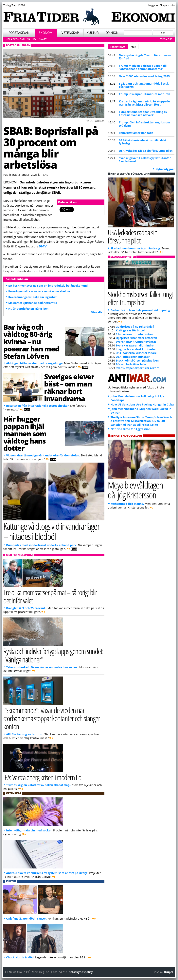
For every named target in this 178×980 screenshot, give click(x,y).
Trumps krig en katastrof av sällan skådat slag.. (38, 785)
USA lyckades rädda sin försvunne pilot (146, 151)
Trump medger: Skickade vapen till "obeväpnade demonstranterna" (143, 67)
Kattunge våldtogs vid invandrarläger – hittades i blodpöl (51, 531)
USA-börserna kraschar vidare (136, 353)
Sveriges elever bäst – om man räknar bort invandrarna (69, 387)
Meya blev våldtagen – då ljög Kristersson (138, 490)
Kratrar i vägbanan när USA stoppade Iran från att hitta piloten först (144, 103)
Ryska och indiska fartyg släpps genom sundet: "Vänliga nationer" (53, 655)
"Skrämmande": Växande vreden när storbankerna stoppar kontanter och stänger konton (52, 718)
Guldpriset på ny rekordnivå (135, 327)
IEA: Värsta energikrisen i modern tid (42, 777)
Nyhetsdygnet (165, 169)
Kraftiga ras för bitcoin (131, 330)
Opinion (112, 33)
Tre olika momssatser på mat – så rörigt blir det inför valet (50, 596)
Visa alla (97, 312)
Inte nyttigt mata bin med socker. (29, 830)
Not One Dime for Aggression (131, 429)
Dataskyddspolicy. (81, 972)
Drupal (169, 972)
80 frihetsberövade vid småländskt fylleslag (143, 142)
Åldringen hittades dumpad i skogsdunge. (35, 363)
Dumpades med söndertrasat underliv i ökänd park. (42, 545)
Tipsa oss (166, 39)
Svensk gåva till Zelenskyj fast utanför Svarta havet (145, 160)
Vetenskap (70, 33)
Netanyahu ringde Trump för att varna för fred (145, 57)
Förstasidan (19, 33)
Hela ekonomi (15, 39)
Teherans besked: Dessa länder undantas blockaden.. (42, 667)
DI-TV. (43, 246)
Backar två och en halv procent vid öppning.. (141, 310)
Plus (133, 47)
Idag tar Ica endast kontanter (136, 349)
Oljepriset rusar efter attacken (136, 338)
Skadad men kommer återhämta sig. (136, 248)
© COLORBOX (95, 121)
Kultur (93, 33)
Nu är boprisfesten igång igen (28, 309)
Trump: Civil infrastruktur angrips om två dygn (144, 124)
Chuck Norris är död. (20, 957)
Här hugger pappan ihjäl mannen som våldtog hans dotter (25, 433)
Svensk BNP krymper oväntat (136, 342)
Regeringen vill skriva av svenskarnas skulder (39, 291)
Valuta (32, 39)
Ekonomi (46, 33)
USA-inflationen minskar (133, 357)
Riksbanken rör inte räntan (134, 334)
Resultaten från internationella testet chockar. (38, 406)
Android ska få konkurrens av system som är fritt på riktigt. (47, 873)
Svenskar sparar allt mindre (135, 345)
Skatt (43, 39)
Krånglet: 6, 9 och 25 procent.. (26, 608)
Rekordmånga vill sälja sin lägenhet (32, 297)
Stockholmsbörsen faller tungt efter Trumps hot (140, 298)
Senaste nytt (119, 46)
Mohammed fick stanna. (127, 504)
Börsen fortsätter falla (131, 364)
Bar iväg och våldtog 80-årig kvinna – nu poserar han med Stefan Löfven (31, 341)
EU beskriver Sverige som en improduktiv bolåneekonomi (48, 286)
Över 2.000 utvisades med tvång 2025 (144, 76)
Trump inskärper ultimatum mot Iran (144, 94)
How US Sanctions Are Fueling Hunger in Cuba (142, 404)
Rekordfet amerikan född (136, 133)
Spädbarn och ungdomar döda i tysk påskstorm (144, 85)
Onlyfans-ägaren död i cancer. (26, 918)
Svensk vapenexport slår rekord (138, 368)
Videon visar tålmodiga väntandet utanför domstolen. (43, 455)
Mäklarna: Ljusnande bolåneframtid (33, 303)
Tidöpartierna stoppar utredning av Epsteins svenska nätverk (143, 113)
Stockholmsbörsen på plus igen (137, 360)
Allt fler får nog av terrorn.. (25, 734)
